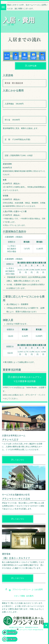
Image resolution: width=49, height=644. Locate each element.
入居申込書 (31, 66)
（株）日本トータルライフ (16, 558)
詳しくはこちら (18, 460)
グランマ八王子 (10, 440)
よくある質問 (37, 590)
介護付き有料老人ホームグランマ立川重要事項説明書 (25, 379)
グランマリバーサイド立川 (16, 499)
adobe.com (7, 395)
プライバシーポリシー (21, 590)
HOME (5, 25)
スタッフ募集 (19, 596)
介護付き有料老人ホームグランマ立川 (21, 630)
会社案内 (30, 596)
